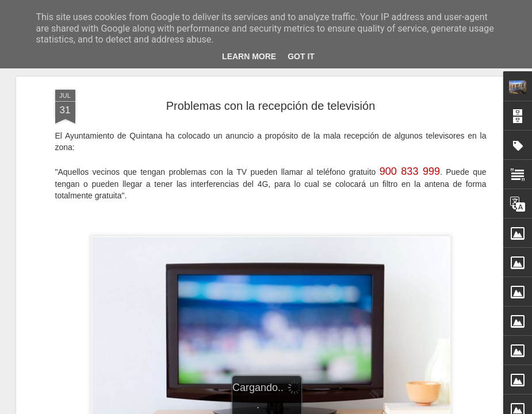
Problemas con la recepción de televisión (271, 106)
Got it (301, 56)
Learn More (249, 56)
